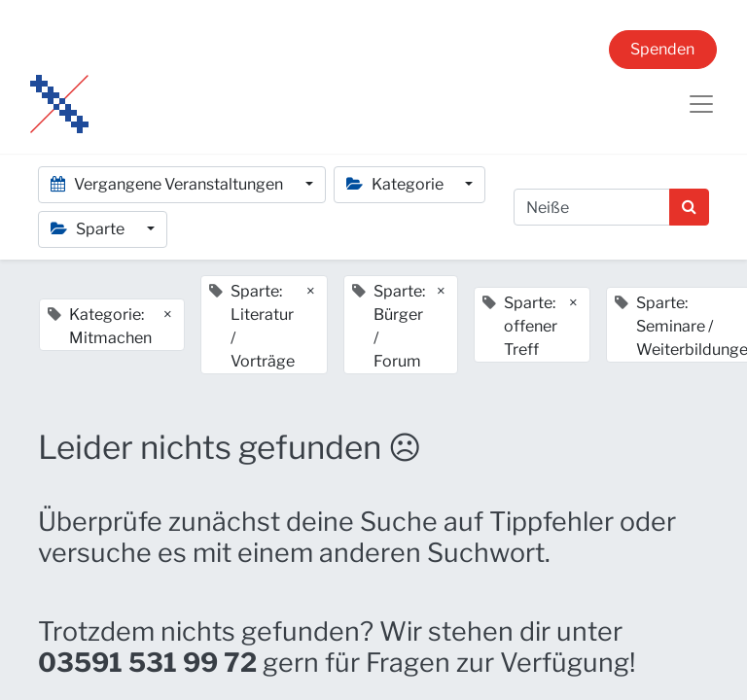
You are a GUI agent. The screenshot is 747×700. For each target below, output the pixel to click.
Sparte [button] (89, 229)
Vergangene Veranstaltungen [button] (168, 184)
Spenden (662, 49)
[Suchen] (689, 207)
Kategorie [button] (396, 184)
